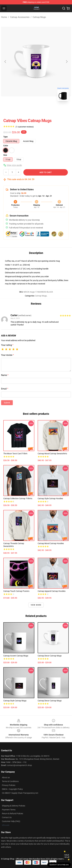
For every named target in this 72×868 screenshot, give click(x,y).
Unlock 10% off (67, 856)
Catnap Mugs (39, 17)
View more (36, 605)
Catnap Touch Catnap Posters (16, 591)
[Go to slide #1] (29, 109)
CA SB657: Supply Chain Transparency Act (20, 793)
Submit (7, 403)
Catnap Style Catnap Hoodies (50, 498)
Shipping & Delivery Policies (14, 806)
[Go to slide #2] (43, 109)
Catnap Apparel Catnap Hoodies (52, 591)
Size (5, 155)
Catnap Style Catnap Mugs (15, 701)
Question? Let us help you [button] (59, 865)
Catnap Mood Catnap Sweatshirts (52, 454)
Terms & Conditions (10, 781)
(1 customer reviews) (25, 127)
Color (6, 146)
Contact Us (7, 817)
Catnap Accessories (20, 17)
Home (4, 17)
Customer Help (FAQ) (11, 821)
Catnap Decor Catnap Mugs (50, 656)
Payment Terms (9, 810)
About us (6, 777)
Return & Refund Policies (13, 814)
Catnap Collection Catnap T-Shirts (18, 498)
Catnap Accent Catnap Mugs (16, 656)
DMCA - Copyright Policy (12, 789)
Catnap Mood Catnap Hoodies (51, 543)
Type (5, 137)
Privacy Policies (9, 785)
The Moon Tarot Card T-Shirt (15, 454)
